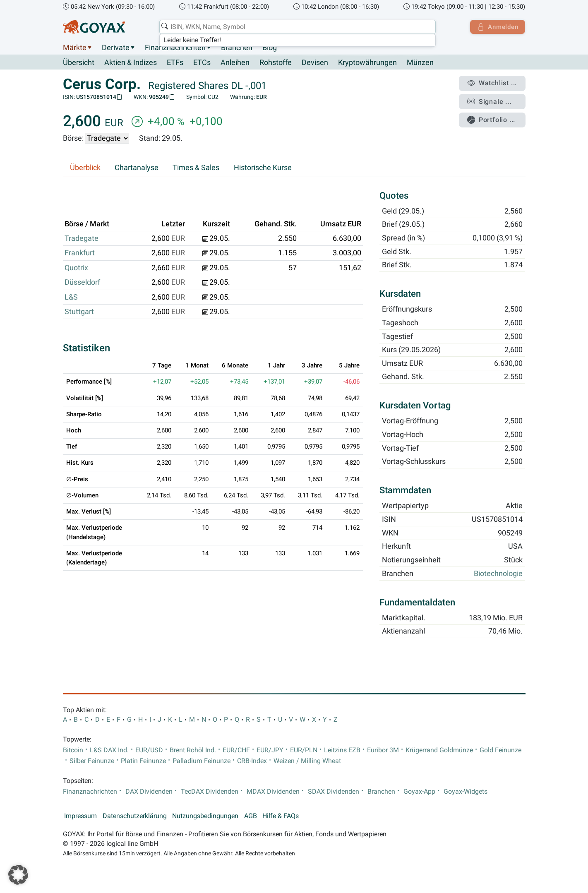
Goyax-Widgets (466, 792)
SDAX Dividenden (334, 792)
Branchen (237, 48)
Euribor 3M (383, 750)
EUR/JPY (270, 750)
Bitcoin (73, 750)
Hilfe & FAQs (281, 816)
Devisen (315, 63)
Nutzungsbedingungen (205, 816)
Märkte (75, 48)
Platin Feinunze (143, 761)
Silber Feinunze (92, 761)
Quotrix (76, 268)
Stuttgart (79, 312)
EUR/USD (149, 750)
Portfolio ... (493, 118)
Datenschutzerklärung (135, 816)
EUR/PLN (304, 750)
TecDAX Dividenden (210, 792)
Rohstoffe (276, 63)
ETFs (175, 63)
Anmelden (497, 27)
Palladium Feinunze (202, 761)
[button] (18, 875)
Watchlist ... (493, 83)
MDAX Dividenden (273, 792)
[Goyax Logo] (94, 27)
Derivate (116, 48)
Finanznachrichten (175, 48)
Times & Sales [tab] (196, 168)
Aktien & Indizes (131, 63)
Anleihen (235, 63)
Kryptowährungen (367, 63)
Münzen (420, 63)
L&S (71, 297)
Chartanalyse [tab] (137, 168)
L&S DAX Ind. (109, 750)
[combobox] (297, 27)
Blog (270, 48)
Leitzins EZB (342, 750)
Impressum (80, 816)
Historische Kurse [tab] (263, 168)
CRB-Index (252, 761)
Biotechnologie (498, 574)
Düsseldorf (82, 283)
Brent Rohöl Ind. (193, 750)
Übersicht (79, 62)
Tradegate (82, 239)
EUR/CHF (236, 750)
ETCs (202, 63)
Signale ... (490, 101)
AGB (251, 816)
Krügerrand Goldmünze (439, 750)
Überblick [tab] (85, 168)
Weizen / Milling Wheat (307, 761)
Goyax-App (419, 792)
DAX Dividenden (149, 792)
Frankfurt (80, 253)
